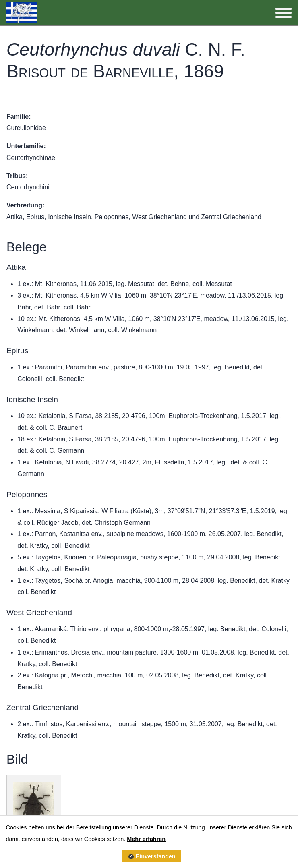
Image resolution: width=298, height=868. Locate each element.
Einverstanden (156, 856)
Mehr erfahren (146, 839)
